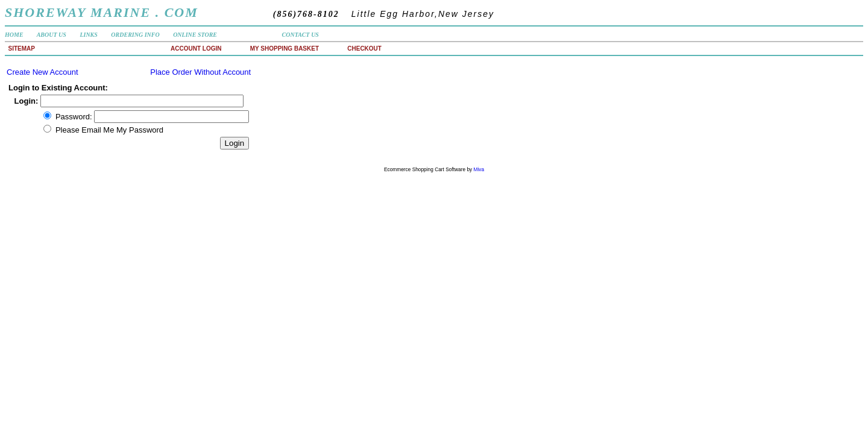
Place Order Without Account (200, 72)
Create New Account (42, 72)
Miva (479, 169)
